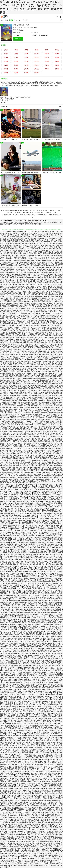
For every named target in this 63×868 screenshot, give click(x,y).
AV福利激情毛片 (37, 452)
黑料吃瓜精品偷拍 (48, 307)
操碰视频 (36, 302)
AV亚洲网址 (25, 325)
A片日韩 (43, 628)
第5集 (47, 50)
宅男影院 (22, 592)
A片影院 (9, 814)
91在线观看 (57, 464)
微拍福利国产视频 (39, 255)
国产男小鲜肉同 (12, 279)
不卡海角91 (3, 812)
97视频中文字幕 (12, 525)
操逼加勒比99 (54, 835)
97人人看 (24, 459)
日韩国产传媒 (32, 821)
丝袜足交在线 (15, 498)
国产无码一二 (41, 358)
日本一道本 (48, 570)
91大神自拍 (31, 238)
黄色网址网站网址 (18, 431)
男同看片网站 (56, 590)
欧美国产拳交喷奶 (51, 298)
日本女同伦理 (4, 823)
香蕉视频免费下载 (41, 489)
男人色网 (46, 799)
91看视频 (28, 484)
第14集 (16, 58)
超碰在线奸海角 (57, 520)
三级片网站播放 (12, 838)
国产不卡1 (3, 575)
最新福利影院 (17, 402)
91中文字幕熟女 (42, 553)
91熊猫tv (24, 700)
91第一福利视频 (24, 647)
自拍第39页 (32, 491)
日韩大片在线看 (34, 314)
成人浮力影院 (14, 804)
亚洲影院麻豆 (23, 857)
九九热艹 (28, 594)
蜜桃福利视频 (47, 486)
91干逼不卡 (56, 833)
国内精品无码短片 (57, 274)
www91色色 (23, 536)
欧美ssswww (47, 635)
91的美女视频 (49, 802)
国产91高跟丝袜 (7, 703)
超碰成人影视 (8, 300)
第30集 (57, 65)
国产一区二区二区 (24, 245)
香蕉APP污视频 (33, 344)
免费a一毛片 (46, 329)
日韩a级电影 (27, 413)
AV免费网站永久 (10, 724)
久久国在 (40, 860)
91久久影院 (23, 273)
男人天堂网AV (33, 597)
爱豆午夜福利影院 (24, 828)
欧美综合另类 (55, 626)
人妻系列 (29, 293)
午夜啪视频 (8, 450)
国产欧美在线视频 (48, 242)
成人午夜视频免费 (35, 460)
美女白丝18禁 (47, 430)
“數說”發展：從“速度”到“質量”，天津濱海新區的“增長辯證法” (32, 173)
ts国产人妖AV (47, 780)
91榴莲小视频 (27, 290)
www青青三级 (30, 672)
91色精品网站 (46, 862)
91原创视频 (31, 437)
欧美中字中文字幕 (52, 737)
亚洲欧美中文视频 (5, 472)
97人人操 (39, 544)
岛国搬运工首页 (44, 366)
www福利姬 (19, 785)
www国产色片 (57, 558)
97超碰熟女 (23, 630)
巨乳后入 (53, 556)
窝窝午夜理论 (36, 402)
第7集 (6, 54)
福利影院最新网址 (13, 500)
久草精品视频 (49, 703)
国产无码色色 (37, 361)
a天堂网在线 (20, 818)
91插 (27, 416)
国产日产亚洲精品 (29, 295)
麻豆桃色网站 (14, 467)
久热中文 (32, 532)
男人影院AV (11, 527)
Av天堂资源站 (38, 565)
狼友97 (49, 580)
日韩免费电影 (30, 308)
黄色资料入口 (7, 442)
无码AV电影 (11, 708)
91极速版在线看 (12, 532)
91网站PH (39, 717)
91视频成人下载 (28, 361)
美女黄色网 (7, 867)
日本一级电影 (43, 363)
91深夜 (10, 548)
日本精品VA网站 (21, 783)
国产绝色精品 (6, 346)
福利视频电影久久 (14, 389)
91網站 (37, 850)
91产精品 (59, 515)
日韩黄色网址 (18, 387)
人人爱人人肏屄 (49, 686)
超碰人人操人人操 (11, 510)
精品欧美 (18, 457)
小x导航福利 (12, 437)
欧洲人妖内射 (55, 780)
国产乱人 (15, 336)
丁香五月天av (18, 443)
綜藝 (16, 20)
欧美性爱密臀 (21, 406)
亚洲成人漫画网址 (12, 544)
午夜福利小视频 (46, 824)
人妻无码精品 (43, 249)
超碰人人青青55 (52, 773)
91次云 (12, 768)
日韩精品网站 (45, 568)
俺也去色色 (11, 713)
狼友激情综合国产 (41, 498)
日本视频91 (39, 510)
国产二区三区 (31, 231)
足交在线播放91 (19, 237)
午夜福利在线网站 (45, 317)
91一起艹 (3, 534)
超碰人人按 (5, 715)
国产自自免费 (42, 787)
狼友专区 (26, 852)
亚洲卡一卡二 (7, 392)
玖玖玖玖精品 (31, 676)
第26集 (16, 65)
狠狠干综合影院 (31, 601)
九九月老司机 (10, 647)
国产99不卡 (34, 368)
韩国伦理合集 (37, 730)
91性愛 (49, 529)
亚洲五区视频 (30, 713)
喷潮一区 (48, 370)
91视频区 (37, 797)
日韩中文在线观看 (5, 811)
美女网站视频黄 (26, 445)
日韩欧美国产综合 (41, 527)
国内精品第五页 (48, 510)
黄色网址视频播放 (34, 355)
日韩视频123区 (54, 657)
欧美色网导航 (55, 775)
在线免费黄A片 (9, 257)
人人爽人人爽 (51, 724)
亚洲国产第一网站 (25, 368)
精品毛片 (40, 385)
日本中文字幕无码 (35, 337)
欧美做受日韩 (32, 276)
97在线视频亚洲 (52, 508)
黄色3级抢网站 (38, 237)
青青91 (11, 853)
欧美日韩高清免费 (34, 404)
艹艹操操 (7, 286)
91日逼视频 (36, 407)
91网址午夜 (12, 674)
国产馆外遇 (33, 606)
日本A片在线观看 (47, 585)
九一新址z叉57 (24, 529)
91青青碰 (9, 753)
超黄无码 (33, 423)
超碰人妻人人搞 (27, 501)
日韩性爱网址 (6, 368)
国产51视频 (47, 775)
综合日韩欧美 (18, 266)
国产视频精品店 (38, 794)
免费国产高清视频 (40, 447)
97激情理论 (33, 660)
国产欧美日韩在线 (42, 343)
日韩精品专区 (16, 659)
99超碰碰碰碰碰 (23, 816)
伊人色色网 (46, 835)
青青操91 (59, 462)
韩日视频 (32, 348)
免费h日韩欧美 (39, 551)
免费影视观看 (55, 296)
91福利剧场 (47, 296)
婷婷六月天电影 (18, 583)
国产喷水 (49, 843)
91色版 (60, 614)
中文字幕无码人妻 (11, 259)
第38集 (16, 73)
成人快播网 (10, 618)
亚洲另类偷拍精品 (24, 652)
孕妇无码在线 (43, 448)
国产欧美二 (48, 715)
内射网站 (25, 655)
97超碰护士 (17, 648)
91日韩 (44, 491)
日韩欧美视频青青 (35, 828)
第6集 (57, 50)
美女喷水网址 (23, 749)
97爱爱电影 (56, 575)
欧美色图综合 (22, 570)
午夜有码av (13, 621)
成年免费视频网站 (51, 319)
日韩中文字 (13, 737)
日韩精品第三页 (32, 536)
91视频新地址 (59, 448)
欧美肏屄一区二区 (39, 406)
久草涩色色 (44, 664)
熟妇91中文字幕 (30, 563)
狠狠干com (30, 565)
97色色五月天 (49, 601)
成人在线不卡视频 (28, 575)
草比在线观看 (7, 539)
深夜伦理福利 (49, 604)
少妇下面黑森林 (32, 698)
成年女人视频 (10, 242)
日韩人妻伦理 (31, 737)
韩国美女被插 (27, 800)
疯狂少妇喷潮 (29, 406)
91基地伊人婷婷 (15, 686)
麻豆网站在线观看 (34, 351)
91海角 (42, 715)
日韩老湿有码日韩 (27, 753)
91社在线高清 (39, 295)
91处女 (57, 317)
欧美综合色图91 (16, 746)
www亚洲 (37, 672)
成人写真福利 (17, 337)
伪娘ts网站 (7, 749)
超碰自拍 (25, 826)
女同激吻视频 (33, 298)
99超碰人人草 (32, 655)
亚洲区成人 (12, 435)
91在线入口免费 (48, 794)
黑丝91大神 (14, 653)
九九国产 (16, 751)
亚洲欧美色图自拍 (43, 650)
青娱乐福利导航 (12, 582)
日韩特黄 (47, 826)
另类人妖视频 (53, 385)
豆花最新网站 (47, 811)
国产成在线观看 (44, 407)
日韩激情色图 (19, 718)
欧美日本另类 (42, 790)
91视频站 (19, 845)
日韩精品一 (27, 657)
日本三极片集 (54, 568)
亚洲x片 (24, 684)
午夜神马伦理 (19, 452)
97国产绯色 (41, 703)
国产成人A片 (10, 594)
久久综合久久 (54, 795)
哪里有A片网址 (23, 394)
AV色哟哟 (23, 353)
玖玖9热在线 (33, 530)
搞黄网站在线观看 (46, 365)
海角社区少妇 (35, 735)
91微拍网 (33, 561)
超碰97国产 (11, 775)
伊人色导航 (32, 489)
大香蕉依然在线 (24, 814)
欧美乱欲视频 (23, 336)
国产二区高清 (35, 413)
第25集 (6, 65)
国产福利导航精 (15, 542)
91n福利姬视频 (54, 549)
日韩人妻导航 (49, 855)
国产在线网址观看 (10, 370)
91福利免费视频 (41, 464)
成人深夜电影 (23, 254)
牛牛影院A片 (34, 380)
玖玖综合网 (52, 831)
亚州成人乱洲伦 (37, 754)
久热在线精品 (50, 677)
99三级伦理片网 (52, 765)
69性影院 (52, 266)
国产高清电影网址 (37, 349)
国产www (57, 438)
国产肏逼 (55, 582)
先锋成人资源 (45, 505)
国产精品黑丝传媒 (18, 530)
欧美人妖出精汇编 (46, 587)
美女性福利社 (36, 766)
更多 (60, 107)
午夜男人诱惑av (19, 860)
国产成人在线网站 (29, 278)
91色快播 (35, 300)
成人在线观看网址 (55, 672)
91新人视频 (13, 799)
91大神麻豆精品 (35, 623)
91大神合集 (57, 307)
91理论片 (14, 385)
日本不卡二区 (21, 259)
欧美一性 (23, 835)
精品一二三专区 (31, 488)
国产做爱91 (35, 785)
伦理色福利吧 (46, 756)
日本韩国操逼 (6, 580)
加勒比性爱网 (33, 252)
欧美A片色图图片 (9, 493)
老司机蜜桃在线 (29, 284)
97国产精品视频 (53, 281)
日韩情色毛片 (46, 495)
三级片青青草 (30, 556)
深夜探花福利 (27, 766)
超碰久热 (42, 852)
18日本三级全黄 (27, 443)
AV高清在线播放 (48, 578)
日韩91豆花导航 (11, 628)
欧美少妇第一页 (28, 763)
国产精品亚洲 (51, 351)
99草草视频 (26, 674)
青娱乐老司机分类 (55, 484)
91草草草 (41, 836)
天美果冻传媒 (34, 346)
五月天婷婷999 (15, 631)
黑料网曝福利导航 (13, 841)
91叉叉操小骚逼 (51, 428)
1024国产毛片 (38, 758)
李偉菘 (31, 27)
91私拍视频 (18, 826)
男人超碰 (53, 554)
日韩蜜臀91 (38, 643)
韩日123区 (56, 852)
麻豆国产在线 (33, 517)
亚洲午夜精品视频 (10, 384)
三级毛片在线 (34, 705)
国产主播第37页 (19, 426)
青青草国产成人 (14, 267)
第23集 (47, 61)
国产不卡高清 (7, 339)
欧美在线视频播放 (21, 419)
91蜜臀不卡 (18, 806)
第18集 (57, 58)
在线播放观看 (41, 375)
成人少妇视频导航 (25, 305)
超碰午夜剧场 (54, 612)
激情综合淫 (15, 529)
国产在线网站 (16, 681)
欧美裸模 (53, 254)
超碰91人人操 (25, 780)
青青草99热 (41, 855)
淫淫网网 (17, 320)
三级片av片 (13, 513)
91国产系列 (3, 775)
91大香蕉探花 (52, 519)
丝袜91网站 (48, 676)
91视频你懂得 (20, 322)
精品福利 (10, 413)
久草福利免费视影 (44, 472)
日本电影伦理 (47, 382)
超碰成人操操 (4, 276)
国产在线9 (60, 291)
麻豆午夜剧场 (53, 650)
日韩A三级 (42, 705)
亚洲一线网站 (27, 636)
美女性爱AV (6, 698)
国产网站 (45, 308)
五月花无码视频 (13, 372)
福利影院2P (12, 845)
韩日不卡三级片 (34, 852)
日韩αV (41, 599)
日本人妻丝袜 (40, 604)
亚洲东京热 (6, 264)
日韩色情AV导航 (47, 833)
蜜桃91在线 (17, 853)
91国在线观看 (50, 334)
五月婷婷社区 (14, 749)
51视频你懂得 (57, 602)
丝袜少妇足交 (22, 525)
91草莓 (48, 447)
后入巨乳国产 (27, 683)
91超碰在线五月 (8, 833)
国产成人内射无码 (50, 238)
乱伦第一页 (26, 348)
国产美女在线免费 (29, 411)
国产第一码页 (40, 601)
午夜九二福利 (45, 652)
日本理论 (21, 425)
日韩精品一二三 (17, 703)
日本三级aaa (30, 614)
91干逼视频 (41, 520)
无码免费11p (32, 604)
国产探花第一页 (45, 493)
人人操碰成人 (37, 541)
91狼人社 (55, 563)
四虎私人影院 (23, 599)
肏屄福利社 (46, 730)
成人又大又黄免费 (16, 517)
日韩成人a (53, 462)
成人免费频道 (55, 513)
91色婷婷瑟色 (25, 315)
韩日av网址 (54, 862)
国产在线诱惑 (19, 423)
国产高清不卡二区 (24, 460)
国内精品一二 (47, 778)
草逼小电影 (56, 770)
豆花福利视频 (26, 387)
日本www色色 (52, 753)
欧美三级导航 (43, 812)
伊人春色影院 (48, 783)
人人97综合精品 (26, 358)
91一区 (32, 425)
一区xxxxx (46, 247)
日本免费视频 (28, 624)
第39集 (26, 73)
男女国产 (54, 587)
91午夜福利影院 (20, 672)
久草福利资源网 (21, 319)
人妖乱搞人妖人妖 (47, 770)
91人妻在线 (31, 498)
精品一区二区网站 (34, 706)
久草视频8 (25, 344)
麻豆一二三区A (16, 524)
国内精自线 (56, 240)
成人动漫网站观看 (46, 245)
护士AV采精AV (27, 703)
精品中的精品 (44, 281)
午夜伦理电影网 (57, 310)
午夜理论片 (32, 454)
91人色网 (18, 713)
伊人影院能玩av (35, 710)
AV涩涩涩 (49, 503)
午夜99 (30, 407)
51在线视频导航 (15, 607)
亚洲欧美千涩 (34, 647)
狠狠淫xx (37, 549)
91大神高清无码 (33, 725)
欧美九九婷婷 (56, 486)
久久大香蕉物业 (8, 546)
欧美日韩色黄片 (30, 271)
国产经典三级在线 (34, 325)
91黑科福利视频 (36, 683)
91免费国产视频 (40, 503)
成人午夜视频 (55, 355)
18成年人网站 (42, 303)
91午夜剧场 (53, 623)
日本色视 (20, 628)
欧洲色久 (17, 585)
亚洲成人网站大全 (20, 850)
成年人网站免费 (32, 396)
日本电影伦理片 (26, 341)
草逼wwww (10, 430)
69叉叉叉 (36, 462)
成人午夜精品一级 (45, 524)
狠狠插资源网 (50, 741)
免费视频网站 (35, 431)
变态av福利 (41, 594)
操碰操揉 (4, 469)
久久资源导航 (33, 795)
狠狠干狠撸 (50, 841)
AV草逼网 (15, 676)
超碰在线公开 (39, 419)
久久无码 (28, 448)
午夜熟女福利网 (57, 585)
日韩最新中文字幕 (20, 534)
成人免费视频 (13, 587)
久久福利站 (48, 551)
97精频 (38, 568)
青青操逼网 (24, 667)
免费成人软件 (25, 355)
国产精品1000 (42, 396)
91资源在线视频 (5, 366)
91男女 (5, 279)
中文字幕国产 (12, 821)
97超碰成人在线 (52, 507)
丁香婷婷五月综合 (45, 325)
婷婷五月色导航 (29, 712)
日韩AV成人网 (51, 777)
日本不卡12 (32, 693)
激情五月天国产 (50, 300)
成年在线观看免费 (35, 469)
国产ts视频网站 (8, 361)
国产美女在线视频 (12, 298)
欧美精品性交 (48, 273)
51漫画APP (29, 373)
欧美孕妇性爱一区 (42, 857)
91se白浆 (54, 529)
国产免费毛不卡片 (19, 448)
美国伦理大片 (52, 231)
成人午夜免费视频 (30, 257)
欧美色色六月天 (11, 252)
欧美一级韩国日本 (23, 807)
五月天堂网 (53, 472)
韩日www (24, 571)
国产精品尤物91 (44, 496)
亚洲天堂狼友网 (43, 816)
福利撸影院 (42, 300)
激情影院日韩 (42, 421)
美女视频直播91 (10, 693)
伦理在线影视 (58, 384)
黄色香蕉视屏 (24, 855)
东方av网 (43, 706)
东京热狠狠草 (33, 315)
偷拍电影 (52, 669)
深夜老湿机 (18, 566)
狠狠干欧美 (25, 343)
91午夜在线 (3, 454)
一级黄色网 (59, 315)
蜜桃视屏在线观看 (9, 667)
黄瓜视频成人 (35, 341)
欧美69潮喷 (36, 269)
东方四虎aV (14, 520)
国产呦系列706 (15, 595)
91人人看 (18, 667)
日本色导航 (20, 645)
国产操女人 (9, 336)
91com (9, 394)
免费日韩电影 (31, 273)
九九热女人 (13, 508)
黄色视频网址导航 (40, 334)
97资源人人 (26, 705)
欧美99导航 (53, 848)
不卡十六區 (14, 489)
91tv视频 (25, 859)
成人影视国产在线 (25, 320)
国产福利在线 (15, 273)
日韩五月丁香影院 (56, 758)
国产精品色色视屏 (29, 288)
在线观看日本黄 (15, 368)
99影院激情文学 (41, 821)
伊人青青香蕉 (23, 498)
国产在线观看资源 (27, 283)
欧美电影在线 (49, 375)
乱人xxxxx (27, 423)
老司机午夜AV (45, 537)
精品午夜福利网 (57, 423)
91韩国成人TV (33, 782)
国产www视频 (43, 413)
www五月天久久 (11, 606)
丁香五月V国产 (9, 387)
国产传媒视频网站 (22, 401)
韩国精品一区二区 (34, 648)
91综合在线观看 (17, 859)
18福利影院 (21, 284)
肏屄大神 (53, 493)
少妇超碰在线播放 (19, 563)
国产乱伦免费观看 (50, 406)
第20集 (16, 61)
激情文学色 (10, 426)
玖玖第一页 (25, 768)
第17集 (47, 58)
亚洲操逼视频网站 (17, 612)
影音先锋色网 (27, 612)
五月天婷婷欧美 (44, 302)
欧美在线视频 (14, 331)
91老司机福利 (6, 578)
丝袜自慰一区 (48, 667)
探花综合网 (44, 729)
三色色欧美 (3, 548)
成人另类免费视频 (56, 532)
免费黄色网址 (36, 433)
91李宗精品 (29, 414)
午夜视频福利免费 (17, 462)
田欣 (19, 27)
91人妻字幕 (3, 505)
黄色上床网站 (6, 765)
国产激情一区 (14, 599)
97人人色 (36, 577)
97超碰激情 (28, 809)
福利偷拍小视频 (17, 233)
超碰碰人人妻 (4, 684)
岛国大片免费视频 (55, 247)
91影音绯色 (7, 865)
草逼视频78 (53, 331)
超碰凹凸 (7, 609)
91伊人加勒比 (55, 361)
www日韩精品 (31, 544)
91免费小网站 (53, 606)
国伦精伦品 (16, 536)
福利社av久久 (12, 505)
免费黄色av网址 (58, 409)
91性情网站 (58, 498)
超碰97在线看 (39, 626)
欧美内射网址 (25, 337)
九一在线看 (34, 580)
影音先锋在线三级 (46, 761)
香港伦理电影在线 (25, 262)
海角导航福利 (45, 623)
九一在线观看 (48, 818)
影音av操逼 (46, 657)
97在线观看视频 (32, 609)
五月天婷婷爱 (6, 353)
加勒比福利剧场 (28, 583)
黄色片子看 (52, 700)
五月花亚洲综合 (55, 325)
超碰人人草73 (26, 806)
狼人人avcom (58, 530)
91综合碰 (25, 409)
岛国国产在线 (29, 430)
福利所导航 (57, 442)
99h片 (55, 578)
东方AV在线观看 (38, 811)
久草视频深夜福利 (46, 402)
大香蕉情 (20, 513)
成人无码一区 (23, 843)
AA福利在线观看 (5, 623)
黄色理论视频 (32, 855)
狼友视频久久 (45, 681)
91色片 (7, 549)
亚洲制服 (58, 836)
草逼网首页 (26, 266)
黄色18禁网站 (10, 356)
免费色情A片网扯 (57, 365)
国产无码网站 (52, 414)
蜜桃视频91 (59, 694)
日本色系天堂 (58, 677)
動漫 (20, 20)
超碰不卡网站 (36, 838)
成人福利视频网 (40, 741)
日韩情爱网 (48, 536)
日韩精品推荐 (23, 390)
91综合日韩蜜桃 (57, 503)
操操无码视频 (26, 392)
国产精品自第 (31, 765)
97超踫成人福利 (23, 804)
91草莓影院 (38, 271)
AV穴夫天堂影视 (49, 708)
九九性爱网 (55, 818)
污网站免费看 (46, 283)
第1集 (6, 50)
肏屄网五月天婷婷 (14, 601)
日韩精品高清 (8, 363)
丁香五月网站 (26, 378)
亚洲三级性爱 (42, 814)
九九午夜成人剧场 (11, 645)
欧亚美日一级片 (17, 754)
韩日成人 (4, 413)
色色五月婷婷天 (33, 816)
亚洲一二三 (52, 571)
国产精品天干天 (52, 257)
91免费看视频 (48, 423)
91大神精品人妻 (41, 684)
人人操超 (7, 782)
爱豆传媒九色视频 (7, 677)
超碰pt (52, 749)
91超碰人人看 (57, 630)
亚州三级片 (46, 754)
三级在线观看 (51, 787)
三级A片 (43, 426)
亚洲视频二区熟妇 (26, 681)
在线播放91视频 (54, 739)
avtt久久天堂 (31, 732)
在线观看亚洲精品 (16, 324)
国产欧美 (20, 312)
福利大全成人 (53, 806)
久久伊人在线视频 (33, 669)
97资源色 (45, 753)
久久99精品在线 (23, 841)
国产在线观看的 (20, 464)
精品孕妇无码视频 (15, 346)
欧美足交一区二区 (47, 262)
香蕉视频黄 (24, 607)
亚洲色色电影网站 (13, 665)
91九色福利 (48, 394)
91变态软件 (19, 715)
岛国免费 (34, 358)
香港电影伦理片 (46, 327)
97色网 (32, 777)
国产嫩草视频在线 (28, 462)
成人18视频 (59, 428)
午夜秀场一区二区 (32, 700)
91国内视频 (28, 824)
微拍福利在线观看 (14, 231)
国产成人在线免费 (38, 788)
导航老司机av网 (28, 493)
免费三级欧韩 (24, 686)
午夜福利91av (43, 773)
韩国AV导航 (45, 848)
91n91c (26, 568)
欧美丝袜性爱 (18, 683)
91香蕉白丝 (41, 853)
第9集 (26, 54)
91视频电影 (56, 262)
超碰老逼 (49, 648)
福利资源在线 (59, 266)
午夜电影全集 (15, 293)
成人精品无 (38, 425)
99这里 (41, 749)
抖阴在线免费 (4, 766)
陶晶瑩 (36, 27)
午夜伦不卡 (26, 252)
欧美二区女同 (57, 435)
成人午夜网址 (4, 372)
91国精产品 (3, 563)
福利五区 (37, 864)
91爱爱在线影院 (57, 561)
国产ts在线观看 (10, 418)
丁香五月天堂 (34, 233)
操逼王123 (41, 517)
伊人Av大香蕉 (40, 676)
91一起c (59, 705)
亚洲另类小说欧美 (55, 759)
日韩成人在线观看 (5, 795)
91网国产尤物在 (19, 471)
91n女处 (20, 587)
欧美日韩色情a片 (55, 512)
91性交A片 (24, 604)
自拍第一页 (39, 561)
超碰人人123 (35, 524)
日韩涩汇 (21, 735)
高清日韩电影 (11, 440)
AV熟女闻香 (24, 648)
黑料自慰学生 (32, 843)
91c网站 (38, 491)
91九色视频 (22, 264)
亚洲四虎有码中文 (5, 590)
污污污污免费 (23, 389)
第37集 (6, 73)
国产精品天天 (39, 630)
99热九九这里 (6, 710)
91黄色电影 (55, 327)
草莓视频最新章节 (39, 840)
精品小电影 (32, 667)
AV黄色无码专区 (28, 811)
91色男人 (28, 496)
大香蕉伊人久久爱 (7, 512)
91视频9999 (42, 688)
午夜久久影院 (11, 840)
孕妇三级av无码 (43, 399)
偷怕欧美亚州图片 (29, 240)
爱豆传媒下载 (6, 445)
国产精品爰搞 (33, 814)
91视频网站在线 (44, 266)
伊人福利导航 (4, 519)
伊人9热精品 (14, 742)
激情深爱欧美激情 (37, 360)
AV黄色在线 (53, 799)
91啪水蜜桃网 (16, 450)
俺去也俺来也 (28, 833)
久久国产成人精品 (44, 346)
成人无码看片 (29, 356)
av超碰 (17, 802)
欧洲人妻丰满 (6, 607)
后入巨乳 (24, 578)
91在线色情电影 (11, 818)
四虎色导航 (7, 520)
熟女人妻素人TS (31, 799)
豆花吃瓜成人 (37, 770)
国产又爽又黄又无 (11, 319)
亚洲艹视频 (41, 660)
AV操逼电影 (38, 556)
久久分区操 (57, 686)
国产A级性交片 (27, 691)
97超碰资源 (14, 611)
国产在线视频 (27, 366)
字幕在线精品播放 (10, 382)
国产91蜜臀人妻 (19, 848)
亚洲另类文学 (21, 558)
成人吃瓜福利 (52, 291)
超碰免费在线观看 (31, 554)
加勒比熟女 (41, 254)
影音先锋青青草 (55, 756)
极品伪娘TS (21, 611)
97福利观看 (6, 804)
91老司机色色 (10, 792)
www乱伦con (43, 865)
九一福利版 (36, 696)
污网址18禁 (15, 460)
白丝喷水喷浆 (29, 495)
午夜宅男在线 (10, 343)
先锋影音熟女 (18, 493)
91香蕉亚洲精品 (46, 361)
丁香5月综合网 (16, 334)
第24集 (57, 61)
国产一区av (13, 633)
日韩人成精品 (40, 667)
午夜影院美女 (11, 575)
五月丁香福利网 (41, 737)
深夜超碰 (50, 609)
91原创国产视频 (43, 291)
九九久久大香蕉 (39, 712)
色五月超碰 (29, 788)
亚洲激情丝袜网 (11, 589)
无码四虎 (26, 298)
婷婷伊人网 (49, 734)
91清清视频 (17, 688)
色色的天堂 (15, 814)
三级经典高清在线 (34, 804)
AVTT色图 (3, 753)
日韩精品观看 (41, 315)
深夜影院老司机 (57, 583)
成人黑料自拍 (51, 378)
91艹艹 (8, 284)
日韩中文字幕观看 (8, 237)
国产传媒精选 (30, 643)
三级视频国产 (23, 751)
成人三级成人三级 (12, 296)
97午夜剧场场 (49, 689)
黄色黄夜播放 (47, 800)
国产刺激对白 (42, 467)
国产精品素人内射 (45, 566)
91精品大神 (27, 790)
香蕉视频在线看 (12, 852)
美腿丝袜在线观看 (10, 409)
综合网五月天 (59, 300)
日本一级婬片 (55, 237)
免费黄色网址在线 (23, 331)
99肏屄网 (19, 674)
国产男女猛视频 (58, 413)
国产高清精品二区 (37, 242)
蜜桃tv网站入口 (49, 358)
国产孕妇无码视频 (55, 450)
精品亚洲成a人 (4, 425)
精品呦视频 (56, 454)
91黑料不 (58, 437)
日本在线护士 (26, 327)
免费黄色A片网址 (28, 255)
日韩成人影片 (19, 329)
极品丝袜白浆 (6, 735)
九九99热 (29, 548)
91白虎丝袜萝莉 (40, 689)
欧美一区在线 (29, 302)
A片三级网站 (18, 344)
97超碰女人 (14, 864)
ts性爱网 (42, 734)
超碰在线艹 (19, 327)
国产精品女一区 (51, 542)
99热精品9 (27, 735)
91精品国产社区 (16, 404)
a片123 (47, 390)
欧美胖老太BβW (26, 659)
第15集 (26, 58)
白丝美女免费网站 (30, 243)
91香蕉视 (29, 247)
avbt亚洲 (6, 619)
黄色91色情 (18, 696)
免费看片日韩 (7, 462)
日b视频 (27, 332)
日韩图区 (24, 853)
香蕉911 (12, 243)
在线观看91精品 (51, 467)
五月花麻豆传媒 (31, 633)
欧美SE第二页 (9, 399)
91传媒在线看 (55, 823)
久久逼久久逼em (42, 508)
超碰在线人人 (15, 706)
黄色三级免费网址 (36, 327)
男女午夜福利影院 (18, 433)
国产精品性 (38, 231)
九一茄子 (36, 734)
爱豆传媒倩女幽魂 (38, 293)
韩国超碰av (47, 592)
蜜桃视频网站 (14, 366)
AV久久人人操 (42, 530)
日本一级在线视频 (9, 310)
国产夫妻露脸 (42, 841)
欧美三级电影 (28, 433)
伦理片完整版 (54, 324)
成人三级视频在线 (5, 385)
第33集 (26, 69)
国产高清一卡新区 (36, 290)
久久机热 (4, 281)
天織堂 (22, 30)
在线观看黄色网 (51, 457)
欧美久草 (55, 580)
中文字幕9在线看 (57, 635)
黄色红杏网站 (38, 718)
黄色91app (11, 560)
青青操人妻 (57, 792)
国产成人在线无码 (49, 437)
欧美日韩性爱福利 (22, 385)
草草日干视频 (42, 595)
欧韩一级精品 (31, 684)
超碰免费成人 (34, 674)
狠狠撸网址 (3, 522)
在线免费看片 (7, 401)
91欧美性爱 (41, 698)
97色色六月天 (29, 507)
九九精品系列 (21, 488)
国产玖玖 (11, 448)
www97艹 (43, 648)
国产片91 (7, 322)
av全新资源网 (6, 630)
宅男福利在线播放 (57, 404)
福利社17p (15, 548)
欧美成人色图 (27, 739)
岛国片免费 (11, 773)
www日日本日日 (36, 829)
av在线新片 (15, 725)
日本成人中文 (45, 672)
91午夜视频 (26, 756)
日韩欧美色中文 (52, 674)
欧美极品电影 (39, 279)
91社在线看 (3, 414)
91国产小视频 (46, 425)
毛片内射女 (16, 399)
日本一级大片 (4, 231)
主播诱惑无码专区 (54, 466)
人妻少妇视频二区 (50, 348)
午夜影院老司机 (25, 595)
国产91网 (51, 544)
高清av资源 (5, 554)
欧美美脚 (57, 847)
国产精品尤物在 (37, 329)
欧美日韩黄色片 (12, 414)
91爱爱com (24, 334)
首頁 (2, 20)
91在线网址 (20, 561)
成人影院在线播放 (36, 262)
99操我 (40, 780)
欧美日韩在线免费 (53, 665)
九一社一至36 (58, 560)
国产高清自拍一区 (48, 411)
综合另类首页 (9, 797)
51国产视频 (52, 782)
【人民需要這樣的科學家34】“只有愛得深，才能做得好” (32, 140)
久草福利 (16, 257)
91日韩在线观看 (33, 450)
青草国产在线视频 (43, 252)
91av (55, 501)
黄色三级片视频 (42, 609)
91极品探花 (49, 642)
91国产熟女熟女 (49, 788)
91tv (5, 756)
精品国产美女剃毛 (32, 254)
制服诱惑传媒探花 (37, 653)
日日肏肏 (27, 561)
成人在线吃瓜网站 (49, 389)
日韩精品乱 (17, 553)
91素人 (12, 759)
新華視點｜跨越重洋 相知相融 (52, 173)
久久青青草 (39, 578)
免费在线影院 (54, 416)
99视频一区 (41, 500)
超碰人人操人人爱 (13, 522)
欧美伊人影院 (58, 312)
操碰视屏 (8, 273)
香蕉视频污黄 (12, 496)
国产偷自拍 (23, 548)
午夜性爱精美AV (7, 537)
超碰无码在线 (25, 404)
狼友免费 (6, 507)
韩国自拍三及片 (37, 862)
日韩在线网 (59, 343)
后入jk (55, 614)
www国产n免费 (23, 619)
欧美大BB (52, 302)
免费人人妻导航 (33, 665)
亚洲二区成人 (6, 489)
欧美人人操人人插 (29, 741)
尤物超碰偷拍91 (8, 787)
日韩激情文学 (9, 836)
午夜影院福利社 (49, 640)
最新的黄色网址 (54, 607)
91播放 (8, 467)
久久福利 (25, 377)
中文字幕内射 (8, 530)
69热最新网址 (22, 421)
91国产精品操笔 (8, 777)
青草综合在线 (39, 592)
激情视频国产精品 (54, 269)
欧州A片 (31, 607)
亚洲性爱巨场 (24, 802)
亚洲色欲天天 (46, 261)
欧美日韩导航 (21, 633)
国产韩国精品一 (44, 484)
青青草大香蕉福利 (16, 623)
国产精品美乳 (15, 303)
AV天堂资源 (6, 633)
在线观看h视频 (40, 235)
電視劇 (11, 20)
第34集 (37, 69)
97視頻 (7, 712)
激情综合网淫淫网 (30, 519)
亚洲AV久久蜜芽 (10, 577)
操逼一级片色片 (18, 657)
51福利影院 (10, 443)
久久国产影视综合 (26, 269)
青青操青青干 (44, 466)
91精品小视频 (34, 472)
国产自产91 (24, 640)
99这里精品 (15, 642)
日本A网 (5, 778)
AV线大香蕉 (52, 850)
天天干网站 (18, 720)
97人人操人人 (20, 505)
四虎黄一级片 (28, 787)
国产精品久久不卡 (9, 860)
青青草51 (6, 416)
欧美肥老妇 (3, 411)
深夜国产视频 (12, 455)
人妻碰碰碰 (13, 698)
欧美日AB (41, 727)
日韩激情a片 (24, 694)
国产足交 (35, 809)
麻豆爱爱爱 (21, 556)
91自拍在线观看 (52, 249)
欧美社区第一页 (10, 419)
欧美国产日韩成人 (5, 780)
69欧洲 (17, 647)
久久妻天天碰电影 (34, 742)
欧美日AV (20, 790)
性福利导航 (39, 799)
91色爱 (51, 409)
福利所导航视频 (33, 377)
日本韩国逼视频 (12, 662)
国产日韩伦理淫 (50, 471)
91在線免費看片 (11, 624)
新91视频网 (34, 286)
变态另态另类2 (21, 414)
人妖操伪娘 (7, 747)
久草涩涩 (35, 336)
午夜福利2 (48, 517)
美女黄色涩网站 (49, 548)
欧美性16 (59, 322)
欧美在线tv (10, 411)
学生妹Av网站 (12, 238)
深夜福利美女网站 (51, 705)
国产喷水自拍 (28, 792)
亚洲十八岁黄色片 (44, 647)
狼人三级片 (36, 471)
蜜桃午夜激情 (8, 341)
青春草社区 (43, 546)
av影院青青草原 (5, 643)
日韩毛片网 (43, 696)
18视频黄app (56, 843)
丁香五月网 (39, 331)
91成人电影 (47, 626)
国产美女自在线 (46, 513)
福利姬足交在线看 (57, 370)
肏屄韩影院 (28, 812)
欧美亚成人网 (31, 571)
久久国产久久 (11, 812)
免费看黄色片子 (5, 759)
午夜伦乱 (26, 606)
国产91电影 (46, 758)
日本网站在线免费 (27, 291)
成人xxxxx (38, 409)
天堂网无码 (26, 628)
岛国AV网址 (53, 652)
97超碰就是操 (38, 616)
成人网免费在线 (16, 780)
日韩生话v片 (37, 722)
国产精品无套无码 (22, 396)
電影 (6, 20)
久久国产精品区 (16, 578)
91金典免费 (31, 389)
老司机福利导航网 (20, 602)
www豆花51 (24, 573)
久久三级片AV (57, 624)
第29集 (47, 65)
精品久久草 (26, 777)
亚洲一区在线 (48, 727)
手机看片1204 (28, 300)
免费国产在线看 (20, 382)
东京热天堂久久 (11, 626)
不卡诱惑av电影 (28, 722)
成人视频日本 (30, 261)
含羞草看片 (54, 718)
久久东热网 (3, 672)
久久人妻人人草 (27, 754)
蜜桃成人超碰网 (25, 472)
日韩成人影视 (39, 273)
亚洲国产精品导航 (54, 252)
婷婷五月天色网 (23, 742)
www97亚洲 (11, 541)
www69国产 (41, 631)
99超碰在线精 (38, 607)
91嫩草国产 (21, 447)
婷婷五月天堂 (8, 691)
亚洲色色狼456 (21, 614)
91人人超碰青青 (38, 430)
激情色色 (56, 660)
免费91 (21, 295)
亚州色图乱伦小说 (52, 314)
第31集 (6, 69)
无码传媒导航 (39, 382)
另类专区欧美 (49, 500)
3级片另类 (20, 510)
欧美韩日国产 (21, 582)
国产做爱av (52, 618)
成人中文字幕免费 (34, 416)
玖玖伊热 (26, 537)
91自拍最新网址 (5, 267)
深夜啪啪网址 (10, 848)
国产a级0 (48, 235)
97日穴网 (43, 337)
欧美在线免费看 (44, 320)
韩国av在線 (47, 860)
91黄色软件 (33, 631)
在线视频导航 (30, 823)
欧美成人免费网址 (17, 811)
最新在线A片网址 (43, 336)
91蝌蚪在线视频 (18, 833)
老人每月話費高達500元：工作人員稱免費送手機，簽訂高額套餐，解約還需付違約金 (11, 173)
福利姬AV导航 (6, 565)
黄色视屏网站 (53, 336)
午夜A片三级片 (26, 346)
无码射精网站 (33, 303)
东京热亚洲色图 (16, 472)
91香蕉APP (23, 231)
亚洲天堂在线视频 (14, 835)
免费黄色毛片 (36, 250)
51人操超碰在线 (30, 527)
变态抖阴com (9, 751)
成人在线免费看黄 (17, 392)
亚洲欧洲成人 (11, 269)
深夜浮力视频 (17, 831)
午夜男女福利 (52, 729)
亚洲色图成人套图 (47, 828)
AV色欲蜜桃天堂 (28, 616)
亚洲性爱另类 (40, 633)
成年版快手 (44, 433)
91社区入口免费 (14, 669)
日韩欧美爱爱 (45, 322)
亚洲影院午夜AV (16, 551)
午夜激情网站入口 (38, 548)
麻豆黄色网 (15, 503)
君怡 (19, 30)
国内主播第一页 (27, 349)
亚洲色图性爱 (50, 706)
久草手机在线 (46, 718)
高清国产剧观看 (40, 348)
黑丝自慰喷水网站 (45, 804)
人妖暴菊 (23, 601)
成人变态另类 (44, 850)
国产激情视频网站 (21, 261)
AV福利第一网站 (18, 787)
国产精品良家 (50, 628)
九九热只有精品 (30, 558)
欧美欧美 (49, 582)
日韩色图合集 (7, 746)
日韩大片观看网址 (21, 308)
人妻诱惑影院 (13, 556)
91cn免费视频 (57, 761)
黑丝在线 (15, 652)
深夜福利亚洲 (33, 428)
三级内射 (54, 722)
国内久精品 (22, 643)
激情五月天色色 (30, 279)
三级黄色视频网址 (22, 407)
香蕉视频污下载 (11, 809)
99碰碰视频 (47, 525)
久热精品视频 (21, 799)
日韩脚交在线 (30, 589)
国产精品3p (19, 409)
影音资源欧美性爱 (5, 636)
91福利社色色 (17, 753)
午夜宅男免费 (56, 273)
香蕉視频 (17, 604)
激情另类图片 (54, 295)
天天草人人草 (29, 577)
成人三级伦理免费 (18, 240)
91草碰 (29, 307)
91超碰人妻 (32, 744)
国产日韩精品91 (34, 266)
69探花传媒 (7, 491)
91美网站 (57, 749)
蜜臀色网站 (22, 823)
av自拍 (22, 507)
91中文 (20, 366)
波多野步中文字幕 (57, 402)
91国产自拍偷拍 (5, 243)
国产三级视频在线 (32, 459)
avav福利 (34, 671)
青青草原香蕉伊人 (10, 614)
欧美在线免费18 (31, 582)
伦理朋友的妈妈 (54, 366)
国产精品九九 (19, 724)
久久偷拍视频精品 (15, 660)
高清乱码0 (14, 312)
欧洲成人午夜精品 (5, 303)
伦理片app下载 (44, 269)
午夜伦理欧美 (27, 845)
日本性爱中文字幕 (43, 515)
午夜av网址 (12, 519)
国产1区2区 (54, 826)
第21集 (26, 61)
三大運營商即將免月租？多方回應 (52, 140)
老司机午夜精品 (44, 785)
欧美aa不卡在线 (20, 775)
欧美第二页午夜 (30, 592)
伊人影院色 (41, 536)
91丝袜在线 (12, 416)
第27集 (26, 65)
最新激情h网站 (42, 401)
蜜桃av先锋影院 (32, 486)
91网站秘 (53, 647)
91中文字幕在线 (58, 293)
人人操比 (43, 590)
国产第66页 (58, 358)
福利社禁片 (34, 621)
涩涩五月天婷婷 (44, 636)
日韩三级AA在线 (38, 818)
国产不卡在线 (14, 264)
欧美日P (44, 539)
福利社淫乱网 (28, 818)
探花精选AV (30, 758)
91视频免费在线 (57, 452)
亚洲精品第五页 (24, 351)
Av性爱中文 (25, 517)
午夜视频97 (11, 770)
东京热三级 (19, 616)
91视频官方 (23, 765)
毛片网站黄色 (28, 471)
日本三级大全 (18, 377)
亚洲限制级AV (13, 619)
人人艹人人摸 (41, 662)
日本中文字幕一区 (29, 455)
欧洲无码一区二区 (24, 664)
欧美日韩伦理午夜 (58, 455)
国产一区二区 (47, 237)
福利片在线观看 (40, 238)
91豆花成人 (15, 394)
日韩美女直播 (56, 339)
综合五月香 (48, 278)
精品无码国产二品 (22, 438)
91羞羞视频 (38, 308)
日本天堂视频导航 (31, 264)
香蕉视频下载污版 (11, 407)
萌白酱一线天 (53, 407)
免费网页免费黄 (18, 546)
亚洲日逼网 (57, 604)
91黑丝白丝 (34, 595)
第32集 (16, 69)
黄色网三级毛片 (16, 442)
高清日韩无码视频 (11, 332)
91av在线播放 (15, 339)
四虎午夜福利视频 (20, 778)
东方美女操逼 (15, 590)
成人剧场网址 (4, 616)
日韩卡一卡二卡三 (22, 508)
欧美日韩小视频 (39, 437)
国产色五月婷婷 (56, 517)
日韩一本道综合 (21, 734)
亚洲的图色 (7, 551)
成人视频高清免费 (49, 384)
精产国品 (31, 394)
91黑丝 (13, 783)
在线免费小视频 (36, 365)
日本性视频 (14, 807)
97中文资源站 (11, 758)
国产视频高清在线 (56, 305)
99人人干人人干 (5, 631)
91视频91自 (23, 609)
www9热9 (10, 585)
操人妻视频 (55, 819)
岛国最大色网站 (12, 438)
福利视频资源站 (9, 235)
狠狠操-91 (56, 360)
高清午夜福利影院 (52, 491)
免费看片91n (27, 546)
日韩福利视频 (43, 674)
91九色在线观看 (21, 416)
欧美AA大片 (54, 505)
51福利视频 (10, 756)
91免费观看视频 (47, 611)
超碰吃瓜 (30, 336)
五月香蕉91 (51, 539)
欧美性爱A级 (44, 710)
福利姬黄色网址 (49, 312)
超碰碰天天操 (55, 259)
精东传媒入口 (8, 262)
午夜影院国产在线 (20, 418)
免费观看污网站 (33, 401)
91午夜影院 (32, 542)
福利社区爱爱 (33, 841)
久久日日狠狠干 (33, 802)
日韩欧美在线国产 (25, 286)
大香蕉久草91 (24, 795)
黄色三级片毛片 (29, 322)
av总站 (57, 706)
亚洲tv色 (26, 530)
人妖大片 (44, 438)
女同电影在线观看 (8, 471)
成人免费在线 (50, 337)
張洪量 (27, 27)
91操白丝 (48, 698)
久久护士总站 (32, 508)
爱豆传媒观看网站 (8, 266)
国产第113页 (31, 630)
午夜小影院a (27, 785)
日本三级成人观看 (21, 384)
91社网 (39, 353)
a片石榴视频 (27, 671)
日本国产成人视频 (49, 440)
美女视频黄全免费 (47, 353)
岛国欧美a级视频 (7, 501)
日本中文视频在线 (28, 397)
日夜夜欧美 (52, 320)
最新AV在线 (8, 652)
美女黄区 (11, 766)
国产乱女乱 (32, 409)
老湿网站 (14, 790)
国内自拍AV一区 (36, 848)
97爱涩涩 (45, 544)
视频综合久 (37, 729)
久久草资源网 (6, 742)
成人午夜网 (11, 281)
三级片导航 (28, 653)
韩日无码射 (40, 771)
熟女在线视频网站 (33, 599)
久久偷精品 (37, 701)
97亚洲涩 (3, 814)
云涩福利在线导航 (29, 317)
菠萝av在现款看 (23, 491)
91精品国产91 (20, 317)
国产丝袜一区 (4, 278)
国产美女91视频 (9, 459)
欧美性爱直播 (24, 706)
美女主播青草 (4, 302)
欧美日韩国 (50, 751)
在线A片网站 (17, 512)
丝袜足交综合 (10, 534)
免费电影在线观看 (10, 305)
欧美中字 (55, 744)
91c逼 (44, 583)
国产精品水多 (49, 442)
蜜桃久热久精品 (57, 643)
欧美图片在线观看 (30, 235)
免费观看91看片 (27, 720)
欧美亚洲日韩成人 (41, 765)
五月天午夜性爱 (53, 710)
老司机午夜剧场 (31, 783)
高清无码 (49, 590)
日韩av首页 (30, 570)
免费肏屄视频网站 (19, 730)
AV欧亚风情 (7, 705)
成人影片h (17, 315)
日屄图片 (55, 693)
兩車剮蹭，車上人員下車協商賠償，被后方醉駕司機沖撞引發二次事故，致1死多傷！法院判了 (11, 140)
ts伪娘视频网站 (27, 539)
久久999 (41, 640)
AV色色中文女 (28, 770)
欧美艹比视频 (15, 630)
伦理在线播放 (34, 249)
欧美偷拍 (33, 642)
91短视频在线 (11, 464)
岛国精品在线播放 (46, 469)
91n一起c (20, 852)
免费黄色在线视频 (21, 437)
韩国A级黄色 (12, 847)
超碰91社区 (3, 500)
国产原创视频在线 (48, 276)
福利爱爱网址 (35, 366)
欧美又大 (21, 298)
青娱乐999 (46, 732)
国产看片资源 (46, 290)
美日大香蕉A (11, 672)
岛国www (53, 495)
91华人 (9, 291)
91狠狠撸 (15, 254)
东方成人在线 (30, 319)
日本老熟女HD (28, 729)
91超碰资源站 (37, 759)
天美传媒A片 (6, 694)
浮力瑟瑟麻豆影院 (8, 573)
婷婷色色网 (14, 565)
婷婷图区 (31, 747)
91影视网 (19, 252)
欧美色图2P (46, 759)
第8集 (16, 54)
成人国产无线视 (56, 394)
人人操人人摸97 (21, 589)
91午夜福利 (8, 638)
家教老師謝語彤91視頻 (21, 25)
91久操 (25, 310)
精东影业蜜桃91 (43, 809)
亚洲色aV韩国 (20, 577)
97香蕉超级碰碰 (6, 375)
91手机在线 (50, 498)
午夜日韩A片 (23, 669)
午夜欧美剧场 (11, 679)
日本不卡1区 (41, 554)
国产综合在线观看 (52, 233)
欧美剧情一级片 (8, 730)
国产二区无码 (24, 450)
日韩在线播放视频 (40, 418)
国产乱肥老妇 (8, 402)
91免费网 (39, 519)
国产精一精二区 (55, 332)
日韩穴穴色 (22, 500)
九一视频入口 (18, 756)
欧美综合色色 (35, 590)
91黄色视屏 (45, 831)
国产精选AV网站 (10, 650)
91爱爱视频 (10, 290)
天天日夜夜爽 (33, 727)
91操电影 (27, 425)
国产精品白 (12, 616)
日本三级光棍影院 (42, 264)
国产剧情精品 (8, 240)
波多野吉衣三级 (19, 365)
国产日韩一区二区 (16, 291)
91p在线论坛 (45, 739)
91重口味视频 (56, 824)
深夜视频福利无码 (35, 768)
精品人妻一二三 (21, 758)
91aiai (44, 777)
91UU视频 (57, 653)
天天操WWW (57, 828)
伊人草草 (21, 653)
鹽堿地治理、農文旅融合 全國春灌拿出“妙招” (11, 205)
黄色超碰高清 (7, 819)
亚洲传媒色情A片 (33, 694)
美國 (36, 33)
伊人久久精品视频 (42, 606)
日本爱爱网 (54, 838)
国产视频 (10, 466)
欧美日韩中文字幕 (28, 797)
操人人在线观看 (22, 737)
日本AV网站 (31, 626)
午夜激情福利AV (49, 712)
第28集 (37, 65)
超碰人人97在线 (56, 840)
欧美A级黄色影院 (56, 387)
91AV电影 (12, 729)
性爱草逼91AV (54, 372)
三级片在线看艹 (36, 824)
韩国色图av (49, 744)
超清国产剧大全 (48, 293)
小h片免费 (20, 288)
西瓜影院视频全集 (44, 450)
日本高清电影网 (51, 303)
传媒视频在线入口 (31, 520)
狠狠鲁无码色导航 (43, 782)
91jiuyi (59, 773)
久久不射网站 (22, 565)
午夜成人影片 (7, 524)
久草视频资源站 (39, 278)
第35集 (47, 69)
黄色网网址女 (14, 314)
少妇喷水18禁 (21, 373)
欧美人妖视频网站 (26, 402)
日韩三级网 (38, 495)
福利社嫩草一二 (34, 529)
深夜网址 (6, 495)
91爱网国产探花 (41, 843)
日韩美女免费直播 (56, 425)
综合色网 (12, 715)
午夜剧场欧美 (39, 713)
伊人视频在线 (4, 601)
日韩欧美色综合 (53, 399)
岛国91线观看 (30, 689)
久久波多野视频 (5, 599)
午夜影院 (3, 553)
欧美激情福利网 (45, 460)
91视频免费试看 (5, 744)
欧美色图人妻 (17, 250)
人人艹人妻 (49, 852)
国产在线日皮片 (10, 452)
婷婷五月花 (8, 659)
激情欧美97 (40, 602)
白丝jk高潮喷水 (58, 609)
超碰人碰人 (3, 532)
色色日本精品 (57, 683)
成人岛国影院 (58, 389)
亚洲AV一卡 (27, 365)
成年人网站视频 (45, 416)
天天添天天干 (51, 688)
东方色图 (22, 635)
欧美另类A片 (26, 621)
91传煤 (20, 621)
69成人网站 (52, 636)
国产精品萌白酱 (14, 425)
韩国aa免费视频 (39, 570)
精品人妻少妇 (57, 794)
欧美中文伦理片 (49, 847)
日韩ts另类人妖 (34, 865)
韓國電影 (25, 20)
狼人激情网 (50, 445)
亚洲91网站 (36, 493)
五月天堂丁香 (40, 442)
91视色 (37, 317)
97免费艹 (56, 363)
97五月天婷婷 (52, 343)
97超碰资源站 (51, 546)
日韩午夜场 (40, 384)
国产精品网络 (35, 448)
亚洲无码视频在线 (19, 356)
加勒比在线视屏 (18, 411)
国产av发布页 (56, 853)
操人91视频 (38, 835)
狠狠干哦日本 (18, 797)
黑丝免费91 (35, 636)
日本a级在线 (35, 457)
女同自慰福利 (19, 766)
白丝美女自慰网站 (31, 464)
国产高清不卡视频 (14, 302)
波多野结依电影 (8, 254)
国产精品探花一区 (50, 368)
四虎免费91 (48, 274)
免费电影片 (37, 322)
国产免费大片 (49, 454)
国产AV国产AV (39, 240)
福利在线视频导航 (12, 454)
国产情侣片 (18, 459)
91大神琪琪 (52, 534)
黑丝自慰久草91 (48, 560)
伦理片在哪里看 (58, 375)
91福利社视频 (4, 344)
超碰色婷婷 (34, 780)
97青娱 (50, 845)
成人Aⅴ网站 (52, 577)
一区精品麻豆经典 (15, 283)
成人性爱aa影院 (12, 271)
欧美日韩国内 (56, 783)
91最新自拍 (58, 334)
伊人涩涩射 (31, 334)
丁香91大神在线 (41, 488)
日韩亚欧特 (59, 812)
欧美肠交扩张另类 (55, 329)
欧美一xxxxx (31, 267)
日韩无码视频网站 (44, 380)
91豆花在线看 (8, 859)
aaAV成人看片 (20, 794)
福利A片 (23, 717)
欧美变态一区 (42, 233)
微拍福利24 (25, 553)
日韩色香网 (5, 558)
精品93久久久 (54, 346)
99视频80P (57, 841)
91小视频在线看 (5, 686)
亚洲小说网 (12, 794)
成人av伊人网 (7, 676)
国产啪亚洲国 (12, 406)
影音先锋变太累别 (7, 648)
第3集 (26, 50)
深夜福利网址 (35, 320)
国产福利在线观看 (51, 859)
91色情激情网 (46, 267)
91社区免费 (54, 698)
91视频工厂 (19, 575)
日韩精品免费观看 (29, 510)
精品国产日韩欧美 (20, 594)
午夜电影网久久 (47, 271)
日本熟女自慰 (6, 653)
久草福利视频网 (37, 259)
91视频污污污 (31, 419)
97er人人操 (12, 684)
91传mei (27, 773)
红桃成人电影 (13, 554)
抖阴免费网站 (51, 694)
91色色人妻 (3, 317)
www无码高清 (35, 715)
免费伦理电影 (17, 341)
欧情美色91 (39, 571)
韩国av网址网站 (16, 747)
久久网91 (9, 855)
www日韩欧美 (6, 595)
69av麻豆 (46, 607)
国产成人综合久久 (48, 653)
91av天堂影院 (39, 589)
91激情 (32, 466)
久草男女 (11, 806)
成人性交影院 (31, 578)
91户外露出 (59, 546)
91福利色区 (19, 840)
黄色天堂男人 (18, 281)
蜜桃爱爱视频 (12, 247)
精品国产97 (39, 635)
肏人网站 (33, 847)
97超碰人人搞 (35, 845)
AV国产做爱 (58, 573)
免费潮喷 (36, 291)
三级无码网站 (58, 684)
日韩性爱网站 (33, 553)
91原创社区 (37, 356)
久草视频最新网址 (23, 314)
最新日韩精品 (47, 288)
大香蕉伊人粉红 (9, 862)
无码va (41, 686)
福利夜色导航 (25, 688)
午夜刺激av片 (52, 691)
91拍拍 (12, 712)
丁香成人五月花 (5, 314)
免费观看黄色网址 (35, 513)
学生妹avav (8, 348)
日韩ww (2, 645)
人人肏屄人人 (37, 753)
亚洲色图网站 (11, 457)
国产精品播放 (4, 587)
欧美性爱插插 (21, 271)
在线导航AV (43, 694)
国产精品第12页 (31, 384)
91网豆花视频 (39, 296)
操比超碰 (3, 696)
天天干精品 (23, 761)
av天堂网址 (24, 782)
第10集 (37, 54)
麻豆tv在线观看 (15, 307)
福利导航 (11, 344)
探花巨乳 (3, 718)
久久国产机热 (52, 816)
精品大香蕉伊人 (17, 501)
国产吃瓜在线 (13, 771)
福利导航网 (30, 534)
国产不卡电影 (51, 595)
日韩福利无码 (51, 433)
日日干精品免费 (31, 560)
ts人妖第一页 (15, 765)
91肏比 (54, 430)
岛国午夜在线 (6, 732)
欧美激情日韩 (19, 370)
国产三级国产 (32, 343)
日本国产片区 (35, 566)
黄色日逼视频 (39, 525)
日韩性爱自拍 (37, 505)
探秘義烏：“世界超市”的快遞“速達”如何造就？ (32, 205)
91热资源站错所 (45, 768)
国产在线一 (39, 276)
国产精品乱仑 (10, 696)
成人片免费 (41, 377)
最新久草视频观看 (48, 638)
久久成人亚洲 (18, 397)
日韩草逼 (44, 701)
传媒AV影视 (48, 563)
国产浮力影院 (23, 725)
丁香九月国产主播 (15, 445)
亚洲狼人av (3, 560)
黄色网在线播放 (47, 452)
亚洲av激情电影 (9, 349)
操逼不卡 (21, 549)
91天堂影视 (51, 438)
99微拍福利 (42, 529)
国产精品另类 (52, 459)
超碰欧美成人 (36, 587)
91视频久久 (49, 558)
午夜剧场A (31, 859)
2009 (19, 35)
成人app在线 (55, 278)
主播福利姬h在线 (45, 332)
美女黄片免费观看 (21, 435)
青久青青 (27, 426)
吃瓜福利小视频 (14, 295)
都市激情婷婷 (11, 317)
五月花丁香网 (21, 496)
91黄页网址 (29, 505)
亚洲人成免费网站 (22, 238)
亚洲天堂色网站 (15, 744)
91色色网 (8, 824)
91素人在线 (11, 671)
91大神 (6, 496)
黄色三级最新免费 (12, 447)
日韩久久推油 (32, 573)
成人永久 (59, 621)
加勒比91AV (50, 464)
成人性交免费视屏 (47, 683)
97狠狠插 (3, 407)
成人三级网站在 (35, 332)
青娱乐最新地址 (5, 768)
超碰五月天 (26, 710)
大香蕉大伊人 (29, 708)
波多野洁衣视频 (37, 283)
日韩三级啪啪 (18, 701)
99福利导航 (47, 532)
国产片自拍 (10, 325)
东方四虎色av (48, 630)
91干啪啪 (37, 466)
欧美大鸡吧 (3, 430)
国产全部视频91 (47, 643)
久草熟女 (16, 635)
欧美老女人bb (22, 296)
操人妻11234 (47, 565)
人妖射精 (39, 257)
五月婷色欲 (13, 495)
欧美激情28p (53, 681)
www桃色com (26, 618)
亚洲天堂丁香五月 (31, 353)
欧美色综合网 (58, 242)
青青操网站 (17, 597)
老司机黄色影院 (41, 582)
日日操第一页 (31, 296)
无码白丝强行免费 (32, 421)
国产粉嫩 (50, 413)
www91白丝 (22, 554)
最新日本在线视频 (45, 462)
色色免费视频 (53, 732)
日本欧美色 (41, 597)
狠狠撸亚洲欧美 (19, 242)
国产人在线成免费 (17, 255)
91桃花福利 (38, 732)
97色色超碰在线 (8, 597)
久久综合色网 (34, 773)
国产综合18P (29, 759)
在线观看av (34, 790)
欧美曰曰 (19, 684)
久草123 (49, 421)
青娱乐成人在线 (15, 640)
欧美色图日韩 (58, 589)
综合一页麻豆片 (9, 566)
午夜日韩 (9, 612)
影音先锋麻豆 (19, 862)
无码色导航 (9, 700)
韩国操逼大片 (14, 549)
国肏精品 (54, 829)
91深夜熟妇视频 (7, 681)
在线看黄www (36, 739)
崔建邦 (23, 27)
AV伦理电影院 (34, 688)
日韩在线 (18, 269)
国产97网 (17, 573)
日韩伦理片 (45, 409)
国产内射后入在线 (7, 431)
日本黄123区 (14, 857)
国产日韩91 (29, 259)
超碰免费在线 (43, 724)
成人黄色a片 (52, 515)
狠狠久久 (50, 614)
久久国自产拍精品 (5, 312)
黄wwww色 (16, 262)
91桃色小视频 (25, 466)
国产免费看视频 (35, 378)
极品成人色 (43, 378)
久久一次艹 (46, 512)
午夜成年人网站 (30, 447)
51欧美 (8, 283)
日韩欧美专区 (58, 751)
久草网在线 (14, 284)
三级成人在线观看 (21, 626)
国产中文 (6, 788)
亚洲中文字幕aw (28, 541)
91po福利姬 (38, 638)
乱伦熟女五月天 (21, 247)
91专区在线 (17, 343)
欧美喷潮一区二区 (23, 454)
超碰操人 (5, 773)
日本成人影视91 (31, 771)
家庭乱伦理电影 (10, 274)
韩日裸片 (49, 583)
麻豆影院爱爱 (56, 341)
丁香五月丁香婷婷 (52, 443)
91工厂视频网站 (49, 589)
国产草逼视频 (45, 522)
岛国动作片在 (10, 365)
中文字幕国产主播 (17, 710)
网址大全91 (30, 734)
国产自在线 (9, 358)
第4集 (37, 50)
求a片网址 (7, 307)
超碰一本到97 (18, 618)
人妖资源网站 (56, 807)
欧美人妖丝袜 (26, 566)
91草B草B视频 (20, 274)
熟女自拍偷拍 (11, 360)
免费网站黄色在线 (56, 349)
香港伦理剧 (12, 308)
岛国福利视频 (23, 503)
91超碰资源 (3, 541)
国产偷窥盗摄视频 (35, 245)
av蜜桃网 (22, 580)
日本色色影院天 (57, 642)
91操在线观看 (30, 418)
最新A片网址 (34, 836)
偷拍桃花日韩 (15, 795)
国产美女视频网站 (18, 361)
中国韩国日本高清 (55, 267)
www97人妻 (17, 700)
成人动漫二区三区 (5, 390)
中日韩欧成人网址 (57, 778)
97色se (47, 795)
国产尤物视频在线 (21, 440)
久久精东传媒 (27, 587)
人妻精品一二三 (55, 522)
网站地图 (38, 224)
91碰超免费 (3, 457)
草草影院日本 (35, 484)
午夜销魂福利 (48, 624)
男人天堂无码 (32, 826)
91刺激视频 (20, 455)
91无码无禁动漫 (29, 549)
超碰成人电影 (42, 580)
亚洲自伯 (7, 864)
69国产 (46, 571)
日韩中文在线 (35, 281)
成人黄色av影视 (39, 708)
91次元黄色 (35, 546)
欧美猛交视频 (12, 276)
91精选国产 (44, 351)
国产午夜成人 (38, 288)
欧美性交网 (23, 486)
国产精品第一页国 (58, 353)
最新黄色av (24, 442)
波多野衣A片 (27, 715)
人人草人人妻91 (46, 722)
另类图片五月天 (33, 640)
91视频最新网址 (52, 489)
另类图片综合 (23, 676)
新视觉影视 (9, 337)
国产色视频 (34, 399)
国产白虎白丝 (11, 568)
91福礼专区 (44, 864)
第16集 (37, 58)
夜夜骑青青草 (8, 250)
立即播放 (18, 39)
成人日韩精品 (40, 435)
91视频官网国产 (48, 360)
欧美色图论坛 (18, 290)
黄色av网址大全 (13, 278)
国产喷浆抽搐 (51, 401)
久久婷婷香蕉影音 (7, 739)
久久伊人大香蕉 (36, 539)
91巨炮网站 (28, 838)
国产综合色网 (9, 664)
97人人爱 (56, 727)
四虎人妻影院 (32, 751)
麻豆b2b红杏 (55, 566)
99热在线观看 (48, 602)
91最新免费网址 (32, 515)
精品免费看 (42, 310)
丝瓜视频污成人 (55, 447)
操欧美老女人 (17, 358)
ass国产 (17, 650)
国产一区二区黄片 (40, 370)
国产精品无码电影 (52, 243)
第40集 (37, 73)
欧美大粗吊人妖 (24, 428)
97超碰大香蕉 (6, 245)
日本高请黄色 (9, 583)
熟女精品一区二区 (14, 761)
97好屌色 (41, 802)
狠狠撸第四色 (55, 469)
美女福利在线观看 (41, 445)
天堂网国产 (40, 783)
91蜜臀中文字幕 (48, 792)
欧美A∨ (43, 746)
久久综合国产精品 (46, 766)
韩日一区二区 (11, 261)
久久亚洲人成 (43, 314)
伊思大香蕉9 (48, 575)
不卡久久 (55, 648)
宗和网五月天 (21, 332)
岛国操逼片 (20, 824)
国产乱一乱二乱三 (47, 339)
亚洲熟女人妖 (46, 645)
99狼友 (32, 807)
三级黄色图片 (40, 423)
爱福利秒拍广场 (36, 618)
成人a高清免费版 (27, 746)
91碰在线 (48, 254)
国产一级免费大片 (40, 319)
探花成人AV (48, 520)
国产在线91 (17, 325)
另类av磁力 (46, 612)
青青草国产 (21, 372)
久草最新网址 (20, 809)
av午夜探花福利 (33, 385)
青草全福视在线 (52, 308)
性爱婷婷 (42, 341)
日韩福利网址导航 (5, 404)
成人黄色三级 (18, 777)
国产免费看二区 (16, 375)
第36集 (57, 69)
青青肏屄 (41, 725)
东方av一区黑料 (22, 732)
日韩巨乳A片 (59, 671)
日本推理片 (18, 378)
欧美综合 (49, 742)
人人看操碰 (49, 310)
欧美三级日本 (39, 389)
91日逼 (2, 450)
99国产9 (31, 831)
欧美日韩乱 (28, 372)
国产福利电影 (11, 329)
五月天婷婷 (3, 464)
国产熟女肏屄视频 (25, 590)
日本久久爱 (51, 553)
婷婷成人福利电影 (29, 638)
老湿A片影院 (15, 380)
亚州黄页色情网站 (36, 756)
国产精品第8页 (39, 807)
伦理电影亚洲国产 (39, 312)
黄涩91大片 (11, 802)
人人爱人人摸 (15, 580)
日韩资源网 (5, 669)
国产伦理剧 (13, 396)
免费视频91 (26, 679)
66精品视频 (41, 368)
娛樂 (19, 33)
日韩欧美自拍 (24, 542)
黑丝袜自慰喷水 (38, 414)
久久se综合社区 (18, 739)
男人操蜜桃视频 (24, 303)
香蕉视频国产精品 (39, 394)
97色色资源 (8, 515)
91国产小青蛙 (35, 305)
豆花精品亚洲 (46, 823)
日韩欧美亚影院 (8, 701)
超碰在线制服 (37, 746)
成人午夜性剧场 (52, 790)
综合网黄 (34, 375)
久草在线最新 (15, 390)
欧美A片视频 (7, 642)
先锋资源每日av (51, 527)
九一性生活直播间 (7, 635)
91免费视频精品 (43, 459)
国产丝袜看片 (39, 532)
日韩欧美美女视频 (45, 387)
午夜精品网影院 (45, 324)
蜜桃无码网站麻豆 (51, 621)
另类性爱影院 (55, 804)
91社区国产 (26, 233)
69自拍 (26, 677)
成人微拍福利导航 (13, 469)
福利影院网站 (21, 279)
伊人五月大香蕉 (16, 865)
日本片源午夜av (44, 669)
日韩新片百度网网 (11, 488)
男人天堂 (41, 390)
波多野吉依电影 (12, 288)
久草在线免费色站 (57, 725)
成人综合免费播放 (46, 819)
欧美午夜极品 (55, 250)
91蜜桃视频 (19, 671)
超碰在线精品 (30, 525)
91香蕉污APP (38, 411)
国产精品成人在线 (33, 310)
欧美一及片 (31, 438)
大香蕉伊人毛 (30, 835)
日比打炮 (47, 749)
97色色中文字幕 (35, 628)
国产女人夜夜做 (55, 392)
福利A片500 (10, 553)
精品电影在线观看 (51, 594)
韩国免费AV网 (19, 741)
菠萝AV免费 (33, 677)
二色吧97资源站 (55, 290)
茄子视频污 (38, 261)
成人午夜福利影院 (16, 705)
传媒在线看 (33, 860)
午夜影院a (11, 778)
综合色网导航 (55, 720)
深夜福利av (25, 551)
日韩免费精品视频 (40, 455)
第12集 (57, 54)
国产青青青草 (54, 460)
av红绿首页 (7, 640)
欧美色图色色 (48, 561)
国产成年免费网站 (45, 305)
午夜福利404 (38, 512)
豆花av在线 (11, 604)
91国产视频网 (46, 372)
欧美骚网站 (6, 428)
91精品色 (34, 594)
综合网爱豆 (14, 735)
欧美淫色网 (5, 508)
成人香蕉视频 (56, 800)
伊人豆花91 (43, 679)
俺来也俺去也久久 (35, 585)
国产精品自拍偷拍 (25, 380)
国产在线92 (3, 585)
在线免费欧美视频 (26, 250)
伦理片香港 (57, 445)
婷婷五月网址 (14, 643)
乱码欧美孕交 (11, 327)
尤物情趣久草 (6, 857)
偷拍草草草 (59, 406)
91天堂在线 (25, 727)
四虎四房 (58, 433)
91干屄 (27, 860)
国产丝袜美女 (56, 271)
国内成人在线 (30, 850)
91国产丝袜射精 (16, 727)
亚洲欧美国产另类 (24, 467)
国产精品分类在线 (44, 286)
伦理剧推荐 (37, 397)
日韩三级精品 (54, 754)
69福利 (33, 775)
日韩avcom (7, 498)
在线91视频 (45, 618)
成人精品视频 (19, 729)
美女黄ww (10, 563)
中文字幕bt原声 (56, 377)
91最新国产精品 (50, 315)
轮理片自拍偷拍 (35, 387)
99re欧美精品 (36, 819)
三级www (30, 761)
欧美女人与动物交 (41, 243)
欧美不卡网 (13, 800)
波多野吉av (31, 619)
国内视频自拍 (35, 659)
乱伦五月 (45, 414)
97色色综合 (13, 558)
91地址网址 (22, 520)
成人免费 (52, 356)
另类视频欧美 (53, 390)
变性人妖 (54, 235)
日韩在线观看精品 (33, 363)
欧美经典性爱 (9, 655)
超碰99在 (26, 513)
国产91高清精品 (14, 249)
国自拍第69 (32, 568)
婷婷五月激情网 (23, 665)
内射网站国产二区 (13, 828)
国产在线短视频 (42, 443)
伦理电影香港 (45, 356)
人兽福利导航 (42, 428)
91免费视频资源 (28, 718)
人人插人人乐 (41, 573)
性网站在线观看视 (24, 522)
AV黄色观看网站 (15, 286)
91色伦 (48, 554)
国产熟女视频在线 (17, 348)
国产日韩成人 (27, 862)
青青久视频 (19, 360)
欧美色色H (18, 768)
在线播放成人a (50, 573)
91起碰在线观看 (52, 696)
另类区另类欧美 (5, 355)
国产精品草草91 (38, 501)
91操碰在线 (28, 242)
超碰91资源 (38, 339)
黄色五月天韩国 (31, 602)
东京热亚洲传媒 (31, 717)
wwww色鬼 (57, 712)
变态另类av (5, 799)
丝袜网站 (28, 775)
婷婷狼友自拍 (21, 771)
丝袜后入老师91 (23, 864)
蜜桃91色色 (58, 356)
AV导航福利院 (10, 720)
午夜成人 (31, 864)
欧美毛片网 (6, 542)
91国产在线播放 (45, 392)
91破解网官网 (55, 524)
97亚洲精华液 (48, 240)
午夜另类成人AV (37, 612)
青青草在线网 (50, 747)
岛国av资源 (31, 339)
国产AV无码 (23, 293)
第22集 (37, 61)
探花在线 (57, 548)
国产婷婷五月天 (30, 382)
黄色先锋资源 (47, 693)
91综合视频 (16, 855)
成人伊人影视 (52, 865)
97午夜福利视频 (54, 286)
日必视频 (44, 614)
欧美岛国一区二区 (11, 373)
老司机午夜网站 (5, 717)
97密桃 (4, 544)
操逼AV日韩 (15, 484)
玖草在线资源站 (37, 720)
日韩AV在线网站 (12, 816)
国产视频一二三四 (53, 664)
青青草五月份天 (5, 621)
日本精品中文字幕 (40, 747)
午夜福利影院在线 (37, 800)
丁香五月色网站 (29, 237)
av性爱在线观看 (57, 717)
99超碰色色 (55, 659)
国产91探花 (15, 486)
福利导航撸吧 (41, 655)
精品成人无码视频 (7, 433)
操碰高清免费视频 (5, 293)
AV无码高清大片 (48, 771)
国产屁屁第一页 (37, 372)
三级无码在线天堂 (8, 397)
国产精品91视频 (13, 421)
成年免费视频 (59, 471)
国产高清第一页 (35, 392)
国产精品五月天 (50, 344)
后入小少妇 (41, 621)
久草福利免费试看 (19, 430)
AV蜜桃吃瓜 (47, 419)
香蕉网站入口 (56, 565)
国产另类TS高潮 (5, 517)
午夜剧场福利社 (33, 650)
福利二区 (11, 602)
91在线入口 (39, 560)
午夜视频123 (11, 378)
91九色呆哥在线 (25, 585)
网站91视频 (35, 496)
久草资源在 (10, 377)
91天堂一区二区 (18, 413)
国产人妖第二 (10, 315)
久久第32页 (43, 507)
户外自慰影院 (14, 245)
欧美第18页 (50, 619)
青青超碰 (5, 671)
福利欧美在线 (55, 421)
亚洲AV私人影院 (27, 696)
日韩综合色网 (7, 529)
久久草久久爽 (19, 792)
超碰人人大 (27, 829)
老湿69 (7, 660)
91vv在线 (31, 551)
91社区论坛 (47, 349)
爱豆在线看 (48, 341)
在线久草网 (21, 838)
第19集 (6, 61)
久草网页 (50, 363)
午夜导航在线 (18, 349)
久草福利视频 (20, 519)
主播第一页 (32, 331)
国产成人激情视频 (37, 307)
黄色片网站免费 (43, 700)
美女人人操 (20, 606)
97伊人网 (24, 515)
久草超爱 (48, 597)
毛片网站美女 (28, 452)
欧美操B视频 (59, 539)
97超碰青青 (51, 864)
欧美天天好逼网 (52, 679)
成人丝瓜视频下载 (55, 261)
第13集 (6, 58)
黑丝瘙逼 (36, 507)
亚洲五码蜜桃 (51, 701)
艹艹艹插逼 (42, 344)
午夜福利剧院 (13, 788)
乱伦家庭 (22, 257)
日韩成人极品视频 (10, 423)
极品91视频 (7, 790)
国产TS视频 (29, 794)
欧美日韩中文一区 (18, 300)
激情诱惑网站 (35, 806)
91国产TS (28, 848)
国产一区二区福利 (25, 249)
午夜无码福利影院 (23, 532)
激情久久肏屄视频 (45, 659)
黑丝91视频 (52, 812)
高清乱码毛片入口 (52, 814)
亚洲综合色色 (24, 744)
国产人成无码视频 (50, 255)
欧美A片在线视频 (18, 677)
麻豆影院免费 (32, 442)
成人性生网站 (51, 821)
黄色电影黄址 (49, 660)
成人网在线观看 (40, 558)
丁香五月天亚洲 (15, 428)
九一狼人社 (48, 763)
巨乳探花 (21, 484)
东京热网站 (40, 826)
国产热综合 (25, 324)
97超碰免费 (24, 650)
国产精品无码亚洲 (29, 370)
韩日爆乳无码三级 (51, 284)
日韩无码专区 (41, 642)
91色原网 (18, 571)
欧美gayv (38, 267)
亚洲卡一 (20, 800)
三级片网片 (59, 821)
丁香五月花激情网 (38, 373)
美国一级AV (8, 255)
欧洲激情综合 (46, 541)
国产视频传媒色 (20, 759)
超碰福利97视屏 (31, 440)
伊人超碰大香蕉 (11, 785)
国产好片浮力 (18, 310)
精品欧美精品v (44, 431)
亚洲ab (17, 305)
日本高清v (49, 455)
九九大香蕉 (20, 624)
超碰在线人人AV (20, 708)
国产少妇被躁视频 (41, 619)
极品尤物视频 (9, 657)
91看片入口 (40, 440)
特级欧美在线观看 (56, 283)
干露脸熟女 (42, 457)
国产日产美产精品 (45, 355)
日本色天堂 (38, 823)
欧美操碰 (51, 431)
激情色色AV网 (26, 836)
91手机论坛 (51, 448)
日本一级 (14, 401)
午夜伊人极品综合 (25, 642)
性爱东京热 (46, 331)
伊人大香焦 (19, 568)
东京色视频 (14, 491)
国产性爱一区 (44, 577)
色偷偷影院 (41, 795)
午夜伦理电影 (40, 563)
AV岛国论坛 (37, 534)
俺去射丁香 (20, 847)
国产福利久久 (22, 544)
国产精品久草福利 (9, 689)
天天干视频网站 (26, 524)
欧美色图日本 (37, 583)
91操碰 (24, 512)
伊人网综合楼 (56, 570)
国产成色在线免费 (32, 500)
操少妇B (45, 519)
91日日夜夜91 (46, 259)
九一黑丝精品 (49, 633)
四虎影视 (22, 302)
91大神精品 (51, 264)
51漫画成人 (8, 334)
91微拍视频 (48, 631)
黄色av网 (15, 363)
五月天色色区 (36, 681)
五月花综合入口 (34, 679)
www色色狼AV (55, 525)
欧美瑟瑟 (18, 693)
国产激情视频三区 (46, 404)
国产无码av (8, 380)
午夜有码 (34, 703)
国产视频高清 (58, 276)
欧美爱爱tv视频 (48, 373)
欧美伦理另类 (34, 467)
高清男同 (42, 471)
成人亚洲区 (53, 322)
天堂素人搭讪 (32, 857)
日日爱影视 (54, 645)
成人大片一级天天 (51, 418)
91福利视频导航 (56, 288)
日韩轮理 (15, 570)
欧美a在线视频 (47, 717)
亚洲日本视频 (10, 320)
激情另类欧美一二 (25, 399)
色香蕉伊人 (27, 645)
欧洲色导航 (59, 809)
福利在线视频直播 (38, 247)
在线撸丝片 (23, 307)
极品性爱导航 (42, 298)
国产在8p (25, 831)
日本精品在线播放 (35, 426)
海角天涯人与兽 (11, 734)
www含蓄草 (43, 797)
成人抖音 (58, 457)
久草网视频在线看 (34, 324)
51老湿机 (29, 778)
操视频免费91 (27, 281)
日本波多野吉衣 (23, 363)
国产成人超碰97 (5, 611)
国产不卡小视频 (15, 353)
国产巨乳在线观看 (39, 274)
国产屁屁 (44, 257)
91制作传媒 (23, 339)
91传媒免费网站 (35, 664)
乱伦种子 (45, 231)
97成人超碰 (59, 599)
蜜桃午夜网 (3, 377)
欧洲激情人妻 (50, 671)
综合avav (40, 486)
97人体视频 (40, 847)
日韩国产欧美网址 (35, 537)
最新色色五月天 (46, 829)
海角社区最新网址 (22, 821)
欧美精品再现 (53, 496)
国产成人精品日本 (46, 397)
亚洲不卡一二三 (55, 768)
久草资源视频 (19, 770)
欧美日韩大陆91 (34, 686)
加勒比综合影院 (51, 488)
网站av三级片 (40, 744)
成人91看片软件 (7, 754)
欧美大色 (55, 631)
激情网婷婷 (38, 438)
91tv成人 (35, 787)
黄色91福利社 (7, 460)
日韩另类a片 (54, 616)
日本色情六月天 (20, 527)
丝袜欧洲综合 (58, 619)
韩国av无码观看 (14, 507)
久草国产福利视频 (51, 662)
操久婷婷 (13, 322)
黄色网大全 (8, 536)
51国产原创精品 (23, 489)
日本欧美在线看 (55, 419)
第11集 (47, 54)
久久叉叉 (46, 385)
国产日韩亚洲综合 (51, 426)
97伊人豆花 (45, 534)
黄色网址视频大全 (28, 701)
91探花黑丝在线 (36, 645)
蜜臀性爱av (5, 556)
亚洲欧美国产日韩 (24, 469)
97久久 (11, 688)
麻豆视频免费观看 (17, 636)
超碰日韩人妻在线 (57, 551)
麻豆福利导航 (15, 609)
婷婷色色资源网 (41, 751)
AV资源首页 (17, 836)
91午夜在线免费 (14, 351)
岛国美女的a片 (19, 712)
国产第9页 (48, 377)
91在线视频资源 (30, 635)
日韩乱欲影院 (16, 515)
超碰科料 (14, 824)
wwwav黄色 (50, 530)
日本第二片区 (40, 454)
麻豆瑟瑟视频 (53, 785)
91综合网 (35, 724)
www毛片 (43, 742)
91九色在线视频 (51, 396)
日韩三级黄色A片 (28, 312)
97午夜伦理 (39, 693)
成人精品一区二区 (40, 284)
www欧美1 (29, 611)
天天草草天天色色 (20, 560)
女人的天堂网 (21, 495)
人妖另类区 (44, 691)
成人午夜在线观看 (19, 235)
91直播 (53, 317)
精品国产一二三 (17, 539)
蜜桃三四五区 (7, 570)
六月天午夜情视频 (5, 727)
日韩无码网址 (12, 561)
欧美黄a (16, 664)
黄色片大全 (3, 679)
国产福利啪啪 (59, 302)
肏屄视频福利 (19, 773)
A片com (33, 445)
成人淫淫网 (50, 684)
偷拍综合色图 (43, 665)
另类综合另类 (25, 865)
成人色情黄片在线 (5, 324)
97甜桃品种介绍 (56, 397)
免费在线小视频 (5, 295)
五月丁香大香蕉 (24, 631)
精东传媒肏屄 (7, 503)
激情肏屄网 (19, 829)
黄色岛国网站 (23, 267)
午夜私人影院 (10, 722)
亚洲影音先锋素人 (18, 537)
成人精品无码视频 (46, 250)
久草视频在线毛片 (56, 597)
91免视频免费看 (57, 715)
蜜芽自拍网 (52, 809)
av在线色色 (30, 512)
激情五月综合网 (57, 742)
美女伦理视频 (8, 233)
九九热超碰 (8, 486)
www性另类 (54, 537)
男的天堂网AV (28, 329)
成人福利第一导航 (38, 624)
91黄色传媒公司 (22, 698)
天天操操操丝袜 (17, 819)
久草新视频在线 (27, 360)
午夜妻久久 (8, 725)
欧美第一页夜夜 (56, 245)
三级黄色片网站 (26, 375)
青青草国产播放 (15, 694)
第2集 (16, 50)
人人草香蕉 (47, 295)
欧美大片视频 (28, 724)
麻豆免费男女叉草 (20, 689)
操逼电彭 (54, 592)
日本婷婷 (19, 679)
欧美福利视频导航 (33, 749)
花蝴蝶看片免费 (20, 243)
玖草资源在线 (26, 623)
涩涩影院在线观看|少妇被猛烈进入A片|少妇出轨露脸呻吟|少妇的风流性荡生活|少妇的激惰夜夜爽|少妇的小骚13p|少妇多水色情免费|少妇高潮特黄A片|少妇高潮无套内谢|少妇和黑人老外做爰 (31, 481)
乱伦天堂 (34, 443)
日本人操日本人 (41, 542)
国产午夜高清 (56, 382)
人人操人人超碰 (39, 575)
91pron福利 (35, 812)
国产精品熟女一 (29, 274)
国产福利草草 (52, 797)
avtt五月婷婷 (38, 777)
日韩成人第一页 (48, 279)
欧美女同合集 (57, 845)
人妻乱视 (21, 278)
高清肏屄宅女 (41, 671)
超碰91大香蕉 (25, 660)
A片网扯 (28, 580)
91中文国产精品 (57, 766)
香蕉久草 (15, 843)
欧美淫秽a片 (18, 655)
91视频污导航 (4, 406)
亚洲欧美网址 (47, 720)
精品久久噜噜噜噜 (35, 522)
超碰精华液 (31, 503)
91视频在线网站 (37, 833)
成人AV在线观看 (26, 457)
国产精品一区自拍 (33, 390)
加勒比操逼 (37, 614)
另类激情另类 (41, 677)
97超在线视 (27, 431)
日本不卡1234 (22, 662)
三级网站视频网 (31, 435)
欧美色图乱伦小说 (15, 355)
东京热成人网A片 (37, 778)
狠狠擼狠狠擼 (17, 466)
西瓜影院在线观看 (22, 276)
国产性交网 (48, 853)
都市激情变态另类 (55, 380)
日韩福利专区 (49, 435)
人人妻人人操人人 (52, 746)
